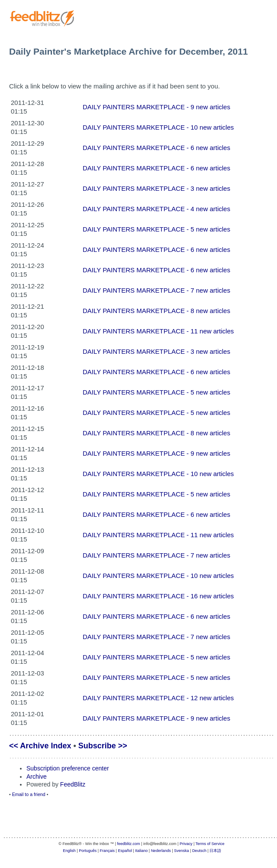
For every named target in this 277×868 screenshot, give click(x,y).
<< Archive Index (40, 746)
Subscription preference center (68, 768)
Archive (37, 777)
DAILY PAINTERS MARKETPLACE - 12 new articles (158, 698)
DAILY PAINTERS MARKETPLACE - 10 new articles (158, 127)
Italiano (141, 851)
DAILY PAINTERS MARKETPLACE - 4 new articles (156, 209)
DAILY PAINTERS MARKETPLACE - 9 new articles (156, 107)
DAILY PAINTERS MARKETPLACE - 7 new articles (156, 290)
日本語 (215, 851)
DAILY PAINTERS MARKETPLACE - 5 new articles (156, 229)
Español (125, 851)
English (69, 851)
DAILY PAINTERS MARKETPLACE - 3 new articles (156, 188)
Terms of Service (210, 844)
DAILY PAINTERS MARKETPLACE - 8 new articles (156, 311)
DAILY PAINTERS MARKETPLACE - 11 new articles (158, 331)
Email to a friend (29, 794)
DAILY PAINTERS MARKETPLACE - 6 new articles (156, 148)
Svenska (182, 851)
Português (88, 851)
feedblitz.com (129, 844)
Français (108, 851)
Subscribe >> (103, 746)
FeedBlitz (73, 784)
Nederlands (161, 851)
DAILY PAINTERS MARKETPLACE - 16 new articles (158, 596)
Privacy (186, 844)
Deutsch (199, 851)
